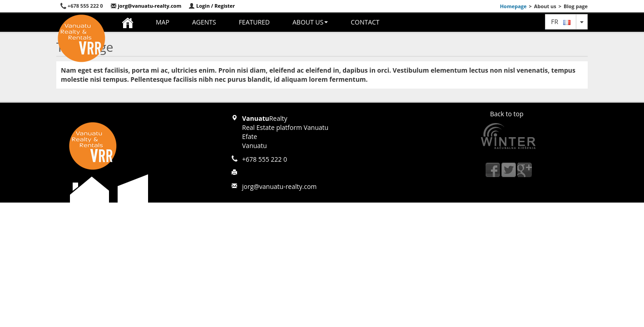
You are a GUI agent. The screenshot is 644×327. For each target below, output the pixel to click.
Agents (204, 22)
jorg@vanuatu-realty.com (146, 6)
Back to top (507, 114)
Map (163, 22)
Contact (365, 22)
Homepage (513, 6)
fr (561, 22)
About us (310, 22)
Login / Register (212, 6)
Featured (254, 22)
